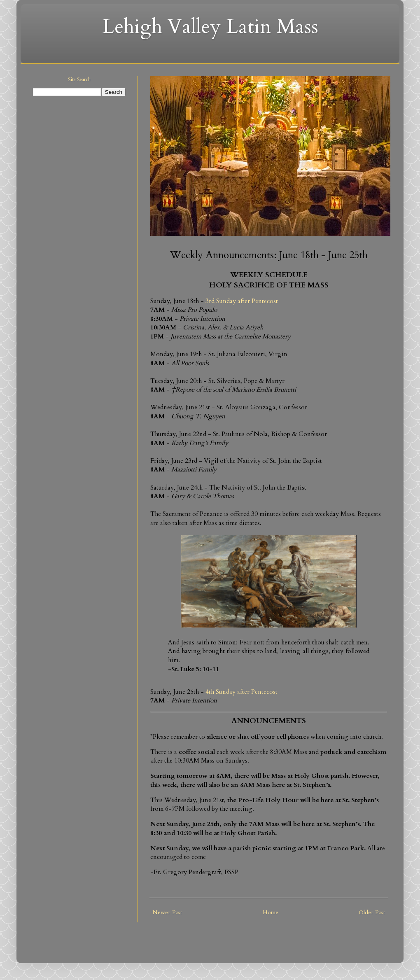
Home (271, 912)
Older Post (372, 912)
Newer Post (167, 912)
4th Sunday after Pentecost (241, 692)
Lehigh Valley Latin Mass (210, 27)
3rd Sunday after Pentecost (242, 301)
